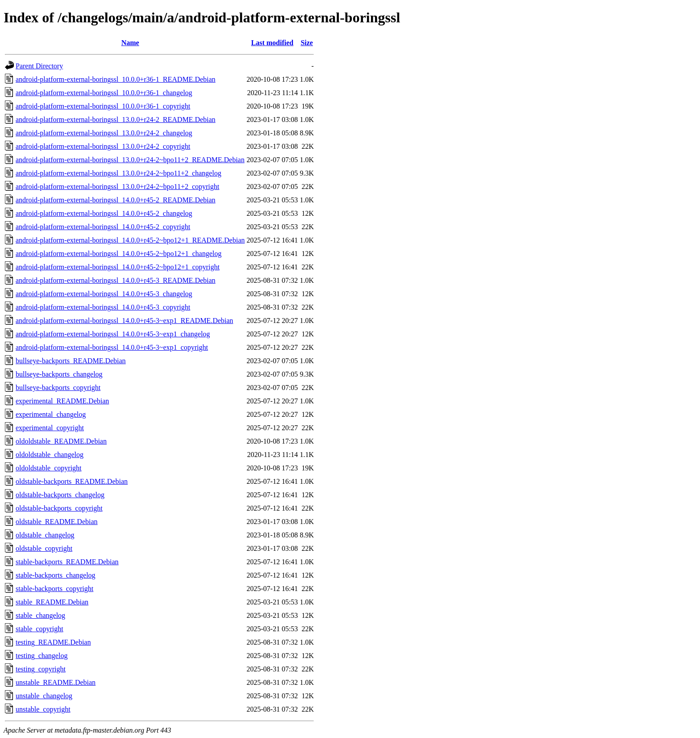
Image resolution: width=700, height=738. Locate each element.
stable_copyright (40, 629)
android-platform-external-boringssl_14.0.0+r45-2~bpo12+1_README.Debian (130, 240)
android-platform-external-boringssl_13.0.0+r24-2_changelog (104, 133)
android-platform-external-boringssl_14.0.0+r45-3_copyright (103, 307)
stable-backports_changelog (56, 575)
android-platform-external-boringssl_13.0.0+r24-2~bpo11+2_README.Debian (130, 160)
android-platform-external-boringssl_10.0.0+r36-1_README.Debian (116, 79)
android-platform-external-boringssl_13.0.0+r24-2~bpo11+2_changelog (119, 173)
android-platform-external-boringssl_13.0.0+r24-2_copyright (103, 146)
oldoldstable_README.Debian (61, 441)
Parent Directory (39, 66)
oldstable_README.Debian (57, 522)
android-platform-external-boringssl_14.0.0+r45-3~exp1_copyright (112, 347)
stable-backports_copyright (54, 589)
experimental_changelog (51, 414)
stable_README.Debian (52, 602)
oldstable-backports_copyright (59, 508)
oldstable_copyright (44, 548)
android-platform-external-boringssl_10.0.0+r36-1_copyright (103, 106)
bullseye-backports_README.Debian (71, 361)
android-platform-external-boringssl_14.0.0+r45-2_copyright (103, 227)
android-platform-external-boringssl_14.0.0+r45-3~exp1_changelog (113, 334)
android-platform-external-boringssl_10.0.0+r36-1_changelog (104, 93)
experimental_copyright (50, 428)
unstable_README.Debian (56, 682)
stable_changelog (40, 615)
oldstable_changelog (45, 535)
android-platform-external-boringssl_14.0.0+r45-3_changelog (104, 294)
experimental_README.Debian (62, 401)
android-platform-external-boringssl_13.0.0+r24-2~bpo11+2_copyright (117, 187)
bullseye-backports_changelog (59, 374)
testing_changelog (42, 656)
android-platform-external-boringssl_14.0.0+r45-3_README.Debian (116, 280)
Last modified (272, 43)
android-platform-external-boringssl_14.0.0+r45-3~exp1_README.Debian (124, 321)
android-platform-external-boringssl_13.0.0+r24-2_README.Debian (116, 120)
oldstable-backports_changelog (60, 495)
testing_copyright (41, 669)
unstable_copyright (43, 709)
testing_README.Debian (53, 642)
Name (130, 43)
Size (307, 43)
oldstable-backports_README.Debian (72, 481)
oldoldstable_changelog (50, 455)
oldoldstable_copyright (49, 468)
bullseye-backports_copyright (58, 388)
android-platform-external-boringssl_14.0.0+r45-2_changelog (104, 213)
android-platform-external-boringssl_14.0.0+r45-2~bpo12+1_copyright (118, 267)
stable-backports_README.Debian (67, 562)
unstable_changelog (44, 696)
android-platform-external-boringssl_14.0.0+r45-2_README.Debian (116, 200)
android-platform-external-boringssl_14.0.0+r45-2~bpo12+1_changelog (119, 254)
